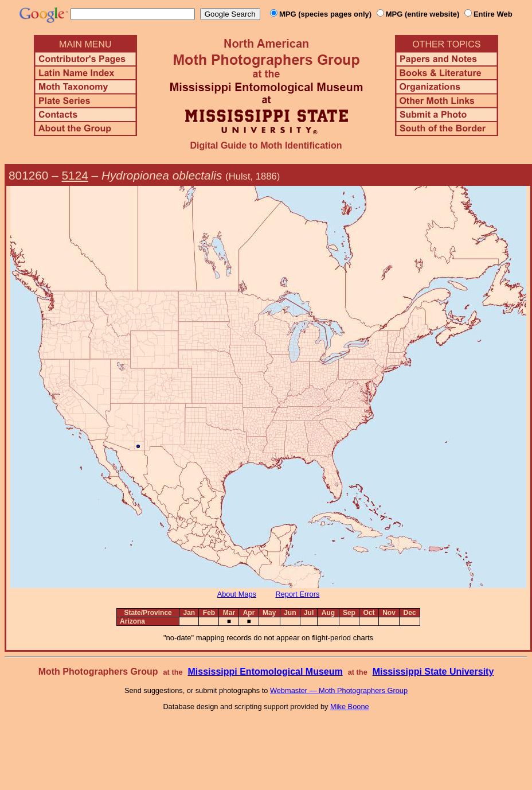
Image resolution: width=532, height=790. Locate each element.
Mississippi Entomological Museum (265, 672)
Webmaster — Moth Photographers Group (339, 690)
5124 (75, 175)
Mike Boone (350, 707)
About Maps (237, 594)
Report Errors (298, 594)
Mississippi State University (433, 672)
